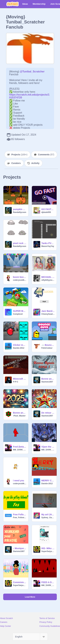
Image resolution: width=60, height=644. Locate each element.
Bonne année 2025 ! (48, 379)
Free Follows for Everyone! (20, 514)
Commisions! (20, 582)
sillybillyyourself (48, 280)
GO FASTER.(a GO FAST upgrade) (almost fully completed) (48, 209)
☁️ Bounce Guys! (48, 345)
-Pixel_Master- (19, 416)
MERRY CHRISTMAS (48, 481)
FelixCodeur (47, 348)
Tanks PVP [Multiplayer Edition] (48, 243)
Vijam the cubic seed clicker (48, 447)
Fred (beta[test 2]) (20, 447)
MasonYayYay (48, 246)
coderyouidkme (20, 280)
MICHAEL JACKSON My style (48, 277)
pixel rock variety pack (20, 243)
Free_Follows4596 (20, 518)
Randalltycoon (20, 212)
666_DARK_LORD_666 (20, 450)
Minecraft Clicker (20, 379)
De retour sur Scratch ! (48, 413)
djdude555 (46, 212)
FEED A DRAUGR (48, 582)
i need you (18, 481)
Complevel (18, 314)
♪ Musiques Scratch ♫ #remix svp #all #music (20, 548)
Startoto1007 (47, 382)
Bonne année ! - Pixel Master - (20, 413)
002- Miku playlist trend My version (48, 548)
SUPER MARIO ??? (20, 311)
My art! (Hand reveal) (48, 514)
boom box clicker (20, 277)
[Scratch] (13, 4)
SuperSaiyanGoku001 (48, 551)
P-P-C (16, 382)
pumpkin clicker (20, 209)
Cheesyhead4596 (48, 314)
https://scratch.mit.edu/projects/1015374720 (29, 95)
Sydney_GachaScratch (48, 518)
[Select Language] (30, 637)
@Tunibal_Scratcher (32, 72)
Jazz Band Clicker (48, 311)
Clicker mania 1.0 (20, 345)
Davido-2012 (19, 348)
